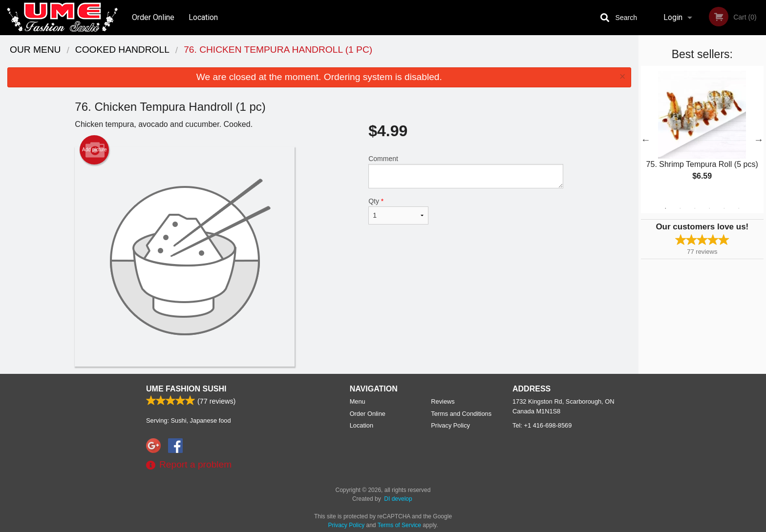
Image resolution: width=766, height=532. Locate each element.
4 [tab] (709, 208)
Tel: (542, 425)
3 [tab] (695, 208)
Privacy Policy (450, 425)
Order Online (153, 17)
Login (673, 17)
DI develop (398, 499)
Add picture (95, 150)
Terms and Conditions (461, 414)
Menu (358, 401)
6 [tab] (739, 208)
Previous (646, 140)
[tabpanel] (702, 134)
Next (759, 140)
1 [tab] (665, 208)
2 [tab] (680, 208)
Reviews (443, 401)
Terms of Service (399, 525)
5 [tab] (724, 208)
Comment (466, 172)
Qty (398, 211)
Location (203, 17)
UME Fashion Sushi (186, 389)
